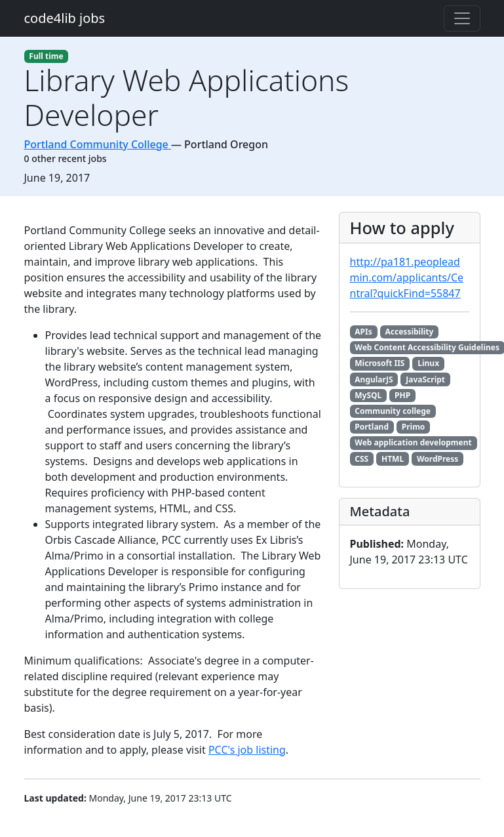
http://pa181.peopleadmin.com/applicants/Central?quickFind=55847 (407, 277)
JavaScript (425, 379)
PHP (402, 395)
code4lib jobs (65, 18)
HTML (393, 459)
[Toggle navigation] (462, 18)
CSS (361, 459)
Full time (46, 56)
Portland (372, 427)
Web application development (413, 442)
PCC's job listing (247, 750)
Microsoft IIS (379, 363)
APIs (363, 332)
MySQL (368, 395)
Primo (414, 427)
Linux (428, 363)
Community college (393, 411)
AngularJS (374, 379)
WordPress (437, 459)
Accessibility (410, 332)
